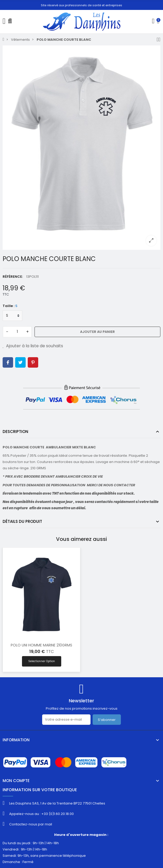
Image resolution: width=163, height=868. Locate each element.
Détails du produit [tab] (22, 521)
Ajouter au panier (97, 332)
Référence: (13, 277)
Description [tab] (15, 432)
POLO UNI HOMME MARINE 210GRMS (41, 645)
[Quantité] (17, 332)
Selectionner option (42, 661)
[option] (81, 148)
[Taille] (12, 316)
